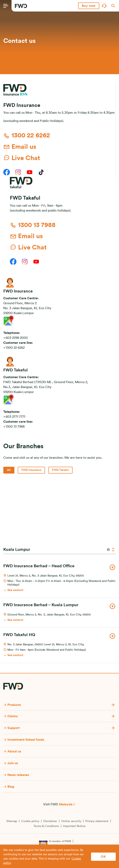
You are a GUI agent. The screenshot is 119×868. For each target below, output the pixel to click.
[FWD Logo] (21, 6)
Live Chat (22, 158)
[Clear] (108, 550)
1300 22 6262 (27, 136)
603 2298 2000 (17, 338)
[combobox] (59, 550)
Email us (20, 147)
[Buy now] (89, 6)
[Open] (113, 550)
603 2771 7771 (15, 417)
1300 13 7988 (33, 225)
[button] (89, 6)
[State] (53, 550)
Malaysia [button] (66, 804)
